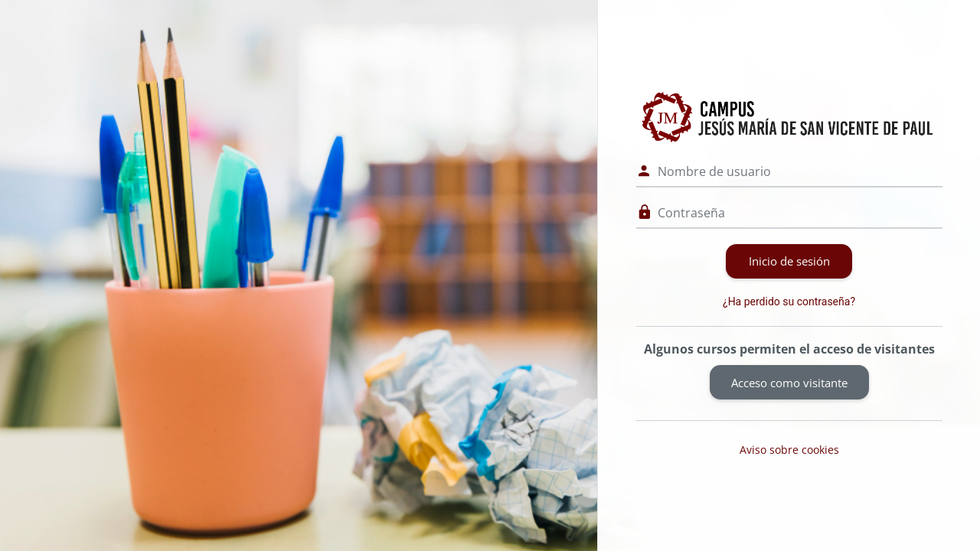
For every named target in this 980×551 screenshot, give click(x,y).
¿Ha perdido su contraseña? (789, 302)
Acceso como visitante (789, 383)
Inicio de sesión (789, 261)
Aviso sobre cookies (789, 450)
